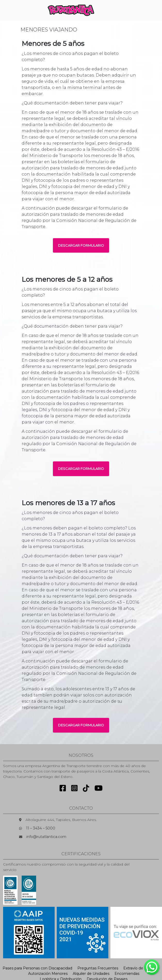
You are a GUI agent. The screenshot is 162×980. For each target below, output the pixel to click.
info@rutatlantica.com (46, 837)
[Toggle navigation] (107, 10)
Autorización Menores (48, 974)
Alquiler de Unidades (91, 974)
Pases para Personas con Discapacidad (37, 968)
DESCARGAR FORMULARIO (81, 245)
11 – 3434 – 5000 (41, 828)
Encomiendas (127, 974)
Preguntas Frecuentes (98, 968)
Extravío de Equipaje (141, 968)
